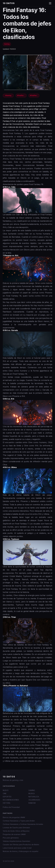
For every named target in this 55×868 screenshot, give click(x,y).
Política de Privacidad (11, 807)
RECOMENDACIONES (11, 800)
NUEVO (6, 790)
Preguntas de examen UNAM (14, 834)
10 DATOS (9, 3)
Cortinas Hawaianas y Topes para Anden (19, 821)
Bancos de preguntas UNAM (14, 817)
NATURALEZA (34, 797)
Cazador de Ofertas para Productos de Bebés (21, 845)
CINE (5, 793)
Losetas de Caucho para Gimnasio (16, 828)
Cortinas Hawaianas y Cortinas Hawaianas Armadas (23, 824)
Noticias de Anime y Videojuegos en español (21, 851)
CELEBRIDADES (34, 800)
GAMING (32, 790)
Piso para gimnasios (11, 838)
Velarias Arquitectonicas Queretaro (16, 841)
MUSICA (32, 793)
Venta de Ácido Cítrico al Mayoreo (16, 831)
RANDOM (32, 803)
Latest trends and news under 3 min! (17, 848)
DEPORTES (7, 797)
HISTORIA (7, 803)
